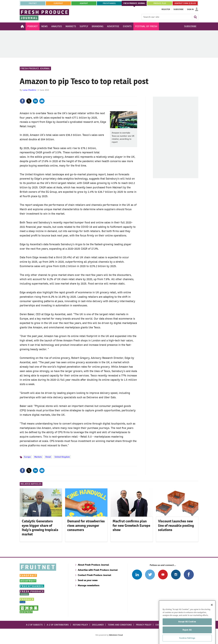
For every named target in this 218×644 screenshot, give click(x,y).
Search (195, 17)
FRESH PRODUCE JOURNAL (134, 3)
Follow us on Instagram (176, 574)
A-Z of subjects (34, 625)
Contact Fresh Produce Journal (94, 575)
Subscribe (178, 9)
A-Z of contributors (58, 625)
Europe (27, 457)
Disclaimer (98, 625)
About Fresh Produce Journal (93, 565)
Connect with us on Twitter (150, 574)
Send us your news (88, 580)
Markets (38, 457)
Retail (48, 457)
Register (166, 9)
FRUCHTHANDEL (109, 3)
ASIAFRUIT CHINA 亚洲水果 (185, 3)
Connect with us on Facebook (189, 574)
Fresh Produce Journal (35, 68)
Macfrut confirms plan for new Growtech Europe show (131, 526)
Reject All (187, 639)
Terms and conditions (120, 625)
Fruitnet (33, 3)
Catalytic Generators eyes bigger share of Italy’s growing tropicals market (40, 528)
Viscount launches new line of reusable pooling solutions (176, 526)
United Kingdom (62, 457)
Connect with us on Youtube (163, 574)
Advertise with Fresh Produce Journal (98, 570)
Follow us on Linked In (137, 574)
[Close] (212, 614)
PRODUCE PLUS (160, 3)
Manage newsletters (89, 585)
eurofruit (58, 3)
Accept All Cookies (187, 631)
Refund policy (80, 625)
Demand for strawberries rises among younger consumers (86, 526)
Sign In (190, 9)
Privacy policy (144, 625)
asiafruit (84, 3)
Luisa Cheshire (29, 90)
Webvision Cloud (116, 635)
